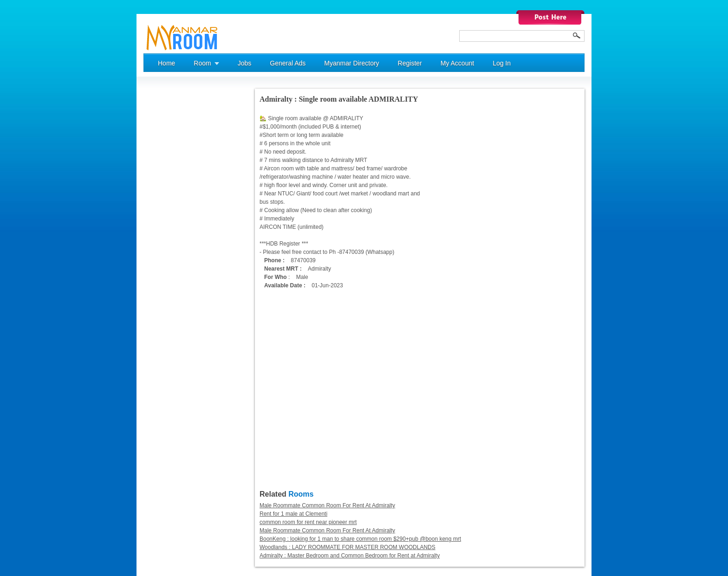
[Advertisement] (181, 228)
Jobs (245, 63)
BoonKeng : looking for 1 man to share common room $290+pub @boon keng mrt (360, 539)
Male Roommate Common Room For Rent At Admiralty (327, 505)
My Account (457, 63)
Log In (502, 63)
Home (166, 63)
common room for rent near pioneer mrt (308, 522)
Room (202, 63)
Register (410, 63)
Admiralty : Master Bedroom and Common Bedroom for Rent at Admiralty (350, 556)
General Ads (288, 63)
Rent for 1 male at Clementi (293, 514)
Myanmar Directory (351, 63)
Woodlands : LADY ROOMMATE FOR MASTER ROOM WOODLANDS (348, 547)
